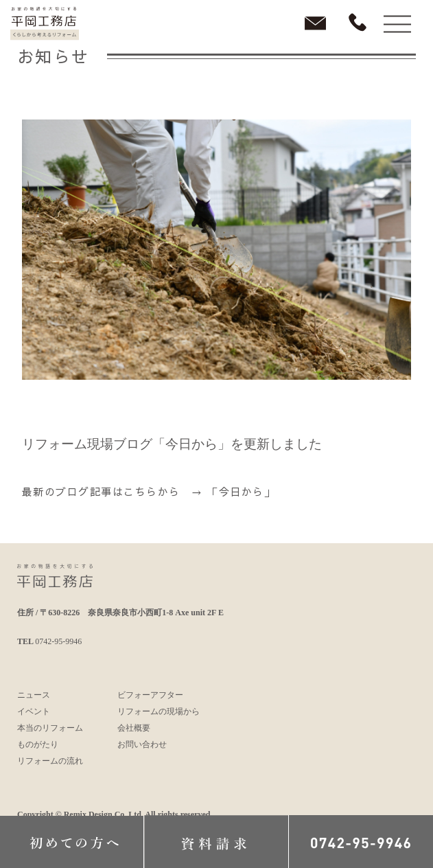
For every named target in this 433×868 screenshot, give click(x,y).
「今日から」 (241, 491)
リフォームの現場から (159, 711)
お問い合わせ (142, 744)
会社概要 (134, 728)
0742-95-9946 (58, 641)
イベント (34, 711)
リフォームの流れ (50, 761)
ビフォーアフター (150, 695)
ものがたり (38, 744)
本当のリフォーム (50, 728)
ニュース (34, 695)
